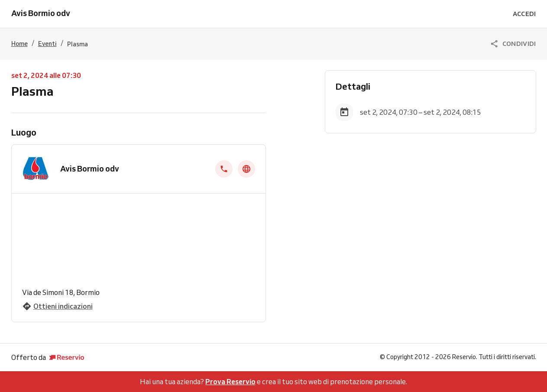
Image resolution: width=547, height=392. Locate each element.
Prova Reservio (230, 382)
